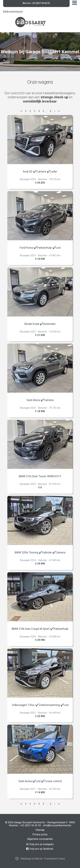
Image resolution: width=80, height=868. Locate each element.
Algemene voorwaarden (40, 839)
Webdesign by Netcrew (32, 859)
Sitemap (40, 830)
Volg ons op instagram (40, 844)
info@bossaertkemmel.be (57, 825)
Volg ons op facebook (40, 849)
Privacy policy (40, 834)
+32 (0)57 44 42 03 (31, 825)
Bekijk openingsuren (13, 11)
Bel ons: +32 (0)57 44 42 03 (36, 3)
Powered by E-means (55, 859)
